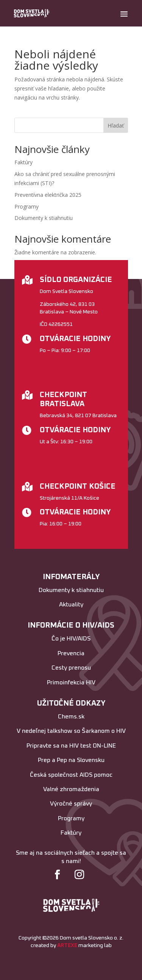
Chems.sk (71, 717)
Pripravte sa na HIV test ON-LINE (71, 746)
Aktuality (71, 605)
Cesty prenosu (71, 668)
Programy (27, 206)
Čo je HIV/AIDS (71, 639)
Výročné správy (71, 804)
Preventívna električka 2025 (48, 195)
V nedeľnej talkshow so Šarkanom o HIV (71, 731)
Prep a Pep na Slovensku (71, 760)
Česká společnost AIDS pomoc (71, 775)
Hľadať (116, 125)
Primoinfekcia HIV (71, 682)
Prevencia (71, 653)
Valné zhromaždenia (71, 789)
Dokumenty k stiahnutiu (44, 218)
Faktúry (23, 162)
